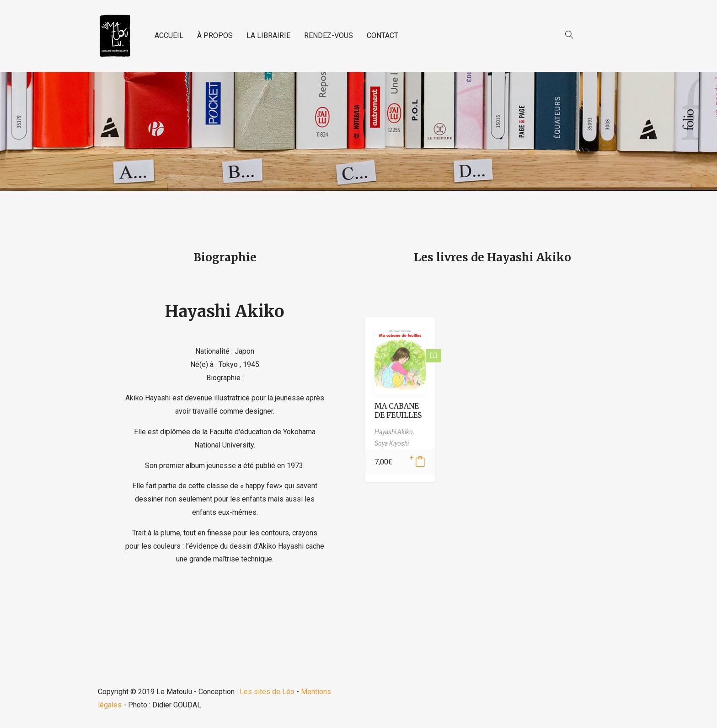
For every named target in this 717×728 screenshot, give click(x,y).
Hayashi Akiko (225, 311)
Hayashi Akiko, (394, 432)
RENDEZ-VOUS (329, 35)
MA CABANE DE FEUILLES (398, 410)
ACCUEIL (169, 35)
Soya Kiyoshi (392, 443)
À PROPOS (215, 35)
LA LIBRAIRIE (268, 35)
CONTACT (383, 35)
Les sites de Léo (267, 692)
